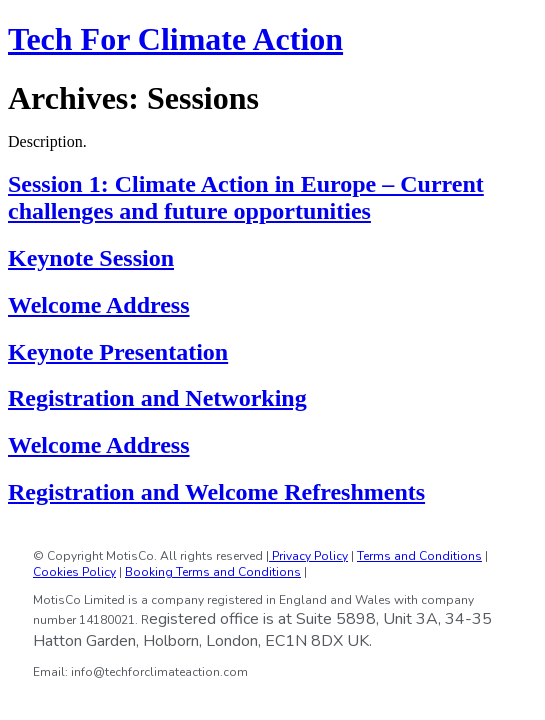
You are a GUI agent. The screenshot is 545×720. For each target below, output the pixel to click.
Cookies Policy (74, 572)
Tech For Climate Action (175, 39)
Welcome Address (99, 305)
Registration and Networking (157, 398)
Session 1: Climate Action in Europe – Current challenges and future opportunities (246, 197)
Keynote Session (91, 258)
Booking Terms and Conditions (213, 572)
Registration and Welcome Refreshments (216, 492)
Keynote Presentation (118, 352)
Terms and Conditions (419, 556)
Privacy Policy (308, 556)
